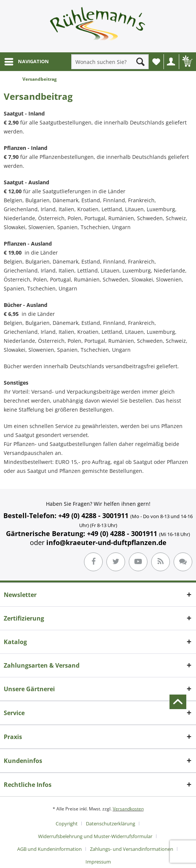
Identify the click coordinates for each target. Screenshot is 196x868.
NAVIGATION (27, 60)
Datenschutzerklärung (111, 824)
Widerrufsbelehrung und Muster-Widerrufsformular (95, 836)
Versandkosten (128, 809)
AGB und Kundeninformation (49, 849)
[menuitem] (26, 62)
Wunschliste (158, 64)
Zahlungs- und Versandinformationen (132, 849)
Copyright (67, 824)
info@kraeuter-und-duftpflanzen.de (106, 542)
